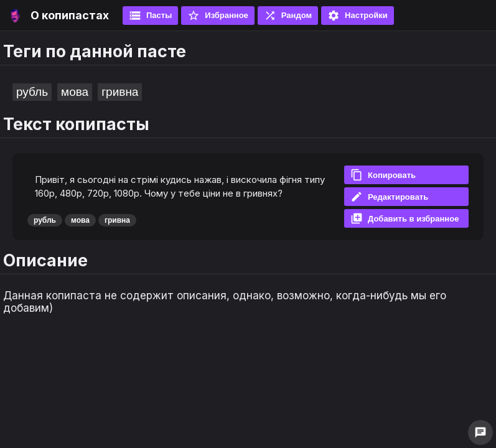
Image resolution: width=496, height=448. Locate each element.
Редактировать (389, 197)
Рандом (288, 16)
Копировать (383, 175)
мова (75, 92)
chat (480, 432)
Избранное (218, 16)
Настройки (358, 16)
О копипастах (70, 15)
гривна (120, 92)
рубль (32, 92)
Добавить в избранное (405, 218)
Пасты (150, 16)
